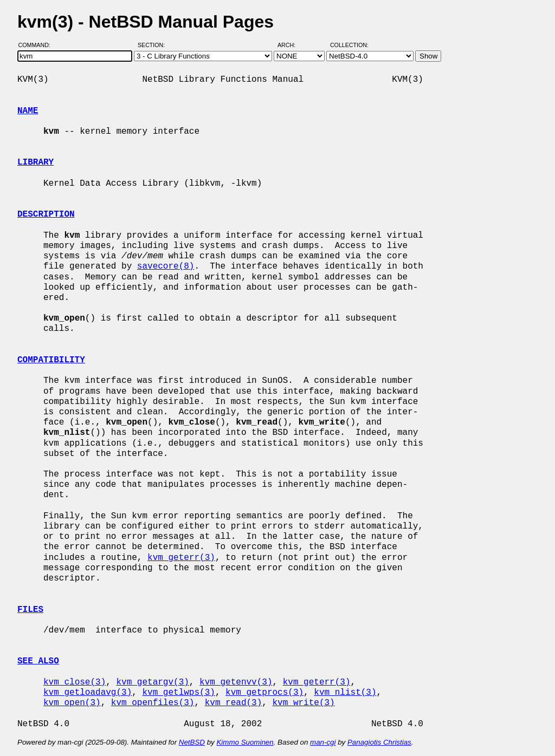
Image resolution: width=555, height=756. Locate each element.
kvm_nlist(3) (345, 693)
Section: (154, 45)
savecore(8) (166, 266)
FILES (30, 610)
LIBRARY (36, 162)
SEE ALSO (38, 661)
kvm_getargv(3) (152, 682)
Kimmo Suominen (245, 742)
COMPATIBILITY (51, 360)
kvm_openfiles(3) (153, 703)
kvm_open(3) (72, 703)
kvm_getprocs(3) (264, 693)
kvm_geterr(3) (181, 558)
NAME (28, 111)
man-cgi (323, 742)
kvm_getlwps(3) (178, 693)
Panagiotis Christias (379, 742)
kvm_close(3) (75, 682)
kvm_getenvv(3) (236, 682)
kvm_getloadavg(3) (88, 693)
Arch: (291, 45)
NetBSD (192, 742)
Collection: (349, 45)
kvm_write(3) (303, 703)
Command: (38, 45)
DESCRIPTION (46, 214)
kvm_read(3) (234, 703)
